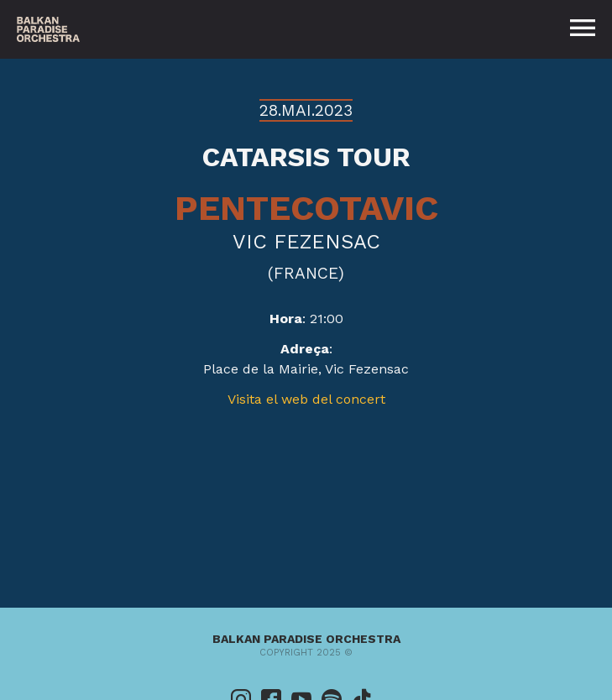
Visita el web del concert (306, 399)
